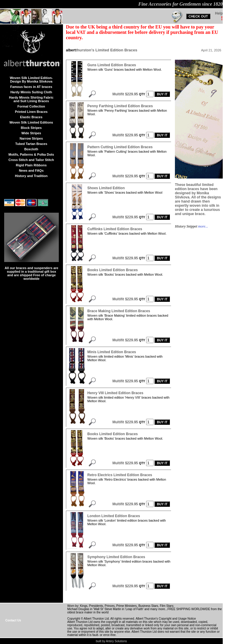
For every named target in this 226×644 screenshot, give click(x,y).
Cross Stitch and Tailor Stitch (31, 160)
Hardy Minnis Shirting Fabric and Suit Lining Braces (31, 99)
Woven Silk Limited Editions (31, 122)
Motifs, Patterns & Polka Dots (31, 154)
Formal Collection (31, 106)
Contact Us (13, 620)
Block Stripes (31, 128)
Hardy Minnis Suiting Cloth (31, 92)
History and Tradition (31, 176)
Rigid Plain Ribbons (31, 165)
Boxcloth (31, 149)
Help (219, 13)
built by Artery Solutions (112, 641)
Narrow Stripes (31, 138)
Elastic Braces (31, 117)
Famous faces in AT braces (31, 87)
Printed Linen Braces (31, 112)
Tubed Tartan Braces (31, 144)
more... (203, 226)
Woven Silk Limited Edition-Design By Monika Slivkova (31, 80)
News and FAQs (31, 171)
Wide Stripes (31, 133)
